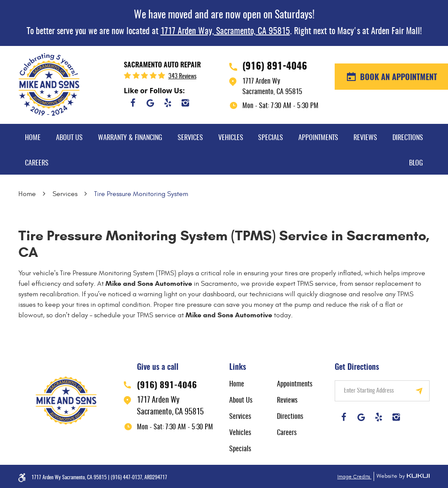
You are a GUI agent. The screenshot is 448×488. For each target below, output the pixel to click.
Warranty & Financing (130, 138)
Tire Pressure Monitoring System (141, 194)
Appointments (318, 138)
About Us (69, 138)
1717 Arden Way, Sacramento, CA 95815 (225, 32)
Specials (271, 138)
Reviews (365, 138)
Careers (37, 163)
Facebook (133, 103)
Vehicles (231, 138)
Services (190, 138)
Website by (402, 476)
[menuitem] (33, 137)
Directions (408, 138)
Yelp (168, 103)
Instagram (185, 103)
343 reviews (182, 77)
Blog (416, 163)
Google (150, 103)
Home (33, 138)
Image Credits (354, 477)
